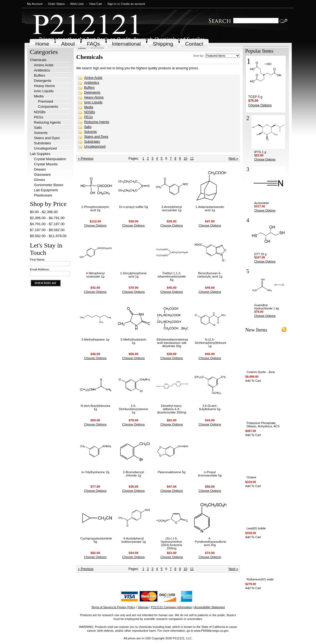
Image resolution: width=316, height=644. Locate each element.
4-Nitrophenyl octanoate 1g (95, 275)
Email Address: (40, 269)
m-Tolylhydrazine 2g (95, 472)
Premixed (46, 101)
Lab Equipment (46, 190)
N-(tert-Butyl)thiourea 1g (95, 407)
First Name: (38, 260)
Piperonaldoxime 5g (171, 472)
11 (192, 159)
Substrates (43, 143)
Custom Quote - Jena (261, 372)
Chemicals (38, 60)
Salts (38, 128)
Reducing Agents (47, 122)
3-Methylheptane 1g (95, 339)
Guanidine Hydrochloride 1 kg (267, 307)
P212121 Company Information (172, 607)
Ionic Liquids (44, 91)
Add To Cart (253, 381)
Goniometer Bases (49, 185)
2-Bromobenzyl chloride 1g (134, 474)
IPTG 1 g (260, 152)
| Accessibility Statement (209, 607)
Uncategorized (46, 148)
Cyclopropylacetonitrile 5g (96, 540)
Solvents (41, 133)
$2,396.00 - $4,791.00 (47, 218)
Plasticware (43, 195)
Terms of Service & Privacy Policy (113, 607)
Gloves (40, 180)
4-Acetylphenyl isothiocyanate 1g (134, 540)
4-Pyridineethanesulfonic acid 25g (211, 542)
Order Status (56, 4)
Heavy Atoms (45, 86)
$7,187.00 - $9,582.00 (47, 230)
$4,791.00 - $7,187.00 (47, 224)
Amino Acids (44, 65)
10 (185, 159)
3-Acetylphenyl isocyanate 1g (172, 208)
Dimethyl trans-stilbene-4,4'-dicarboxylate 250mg (172, 409)
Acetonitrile (262, 203)
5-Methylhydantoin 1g (133, 341)
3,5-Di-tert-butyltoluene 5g (210, 407)
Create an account (133, 4)
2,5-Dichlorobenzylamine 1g (133, 409)
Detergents (43, 81)
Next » (233, 159)
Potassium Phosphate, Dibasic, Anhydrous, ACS (263, 425)
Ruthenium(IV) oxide (260, 579)
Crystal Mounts (46, 164)
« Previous (86, 159)
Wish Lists (77, 4)
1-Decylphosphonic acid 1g (133, 275)
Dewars (40, 169)
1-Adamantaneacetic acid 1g (210, 208)
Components (48, 107)
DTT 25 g (261, 254)
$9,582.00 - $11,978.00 (48, 236)
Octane (252, 477)
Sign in (112, 4)
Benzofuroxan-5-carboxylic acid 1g (210, 275)
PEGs (39, 117)
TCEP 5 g (255, 97)
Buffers (40, 75)
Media (39, 96)
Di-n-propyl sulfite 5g (134, 207)
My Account (35, 4)
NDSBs (40, 112)
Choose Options (95, 225)
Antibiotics (42, 70)
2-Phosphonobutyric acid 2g (95, 208)
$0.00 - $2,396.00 (44, 212)
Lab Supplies (40, 154)
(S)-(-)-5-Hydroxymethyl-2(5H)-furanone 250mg (171, 543)
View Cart (96, 4)
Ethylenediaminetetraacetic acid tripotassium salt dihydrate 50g (176, 343)
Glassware (42, 175)
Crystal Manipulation (50, 159)
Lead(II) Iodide (256, 528)
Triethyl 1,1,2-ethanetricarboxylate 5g (172, 276)
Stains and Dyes (47, 138)
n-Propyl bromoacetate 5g (210, 474)
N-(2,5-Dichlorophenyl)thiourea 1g (212, 343)
